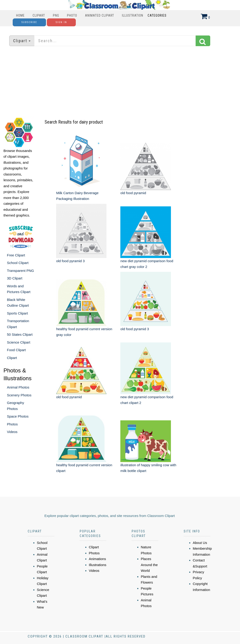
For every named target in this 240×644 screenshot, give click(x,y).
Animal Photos (18, 387)
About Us (200, 543)
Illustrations (98, 565)
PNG (56, 15)
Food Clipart (16, 350)
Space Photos (18, 416)
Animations (97, 559)
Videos (12, 432)
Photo (72, 15)
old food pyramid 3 (70, 261)
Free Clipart (16, 255)
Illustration (133, 15)
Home (20, 15)
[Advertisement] (120, 82)
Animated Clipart (100, 15)
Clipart (39, 15)
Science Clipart (19, 342)
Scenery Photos (19, 395)
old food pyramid (133, 193)
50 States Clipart (20, 334)
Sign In (61, 22)
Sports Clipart (17, 313)
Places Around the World (149, 565)
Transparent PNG (20, 271)
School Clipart (18, 263)
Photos (12, 424)
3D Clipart (15, 278)
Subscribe (29, 22)
